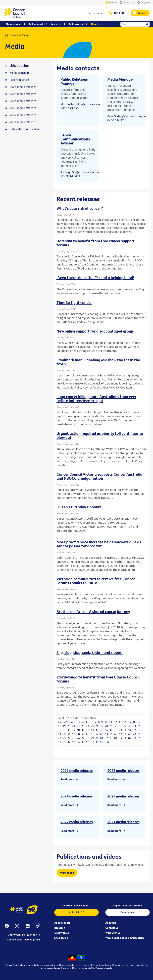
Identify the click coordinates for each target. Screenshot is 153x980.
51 (130, 730)
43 (92, 730)
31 (120, 726)
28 (106, 726)
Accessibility (127, 2)
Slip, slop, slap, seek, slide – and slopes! (90, 652)
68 (125, 734)
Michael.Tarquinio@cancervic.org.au (84, 104)
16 (134, 722)
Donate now (127, 912)
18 (60, 726)
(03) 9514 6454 (70, 176)
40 (78, 730)
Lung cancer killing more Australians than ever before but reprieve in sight (96, 399)
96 (88, 742)
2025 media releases (123, 770)
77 (83, 738)
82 (106, 738)
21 (74, 726)
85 (120, 738)
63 (102, 734)
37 (64, 730)
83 (111, 738)
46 (106, 730)
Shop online (61, 938)
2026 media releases (77, 770)
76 (78, 738)
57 (74, 734)
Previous (70, 722)
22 (78, 726)
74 (69, 738)
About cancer (62, 923)
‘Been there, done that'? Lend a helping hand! (95, 278)
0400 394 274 (116, 120)
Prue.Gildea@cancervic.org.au (127, 116)
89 (139, 738)
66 (116, 734)
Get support (36, 24)
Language (143, 2)
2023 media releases (123, 796)
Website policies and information (125, 938)
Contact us (112, 928)
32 (125, 726)
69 (130, 734)
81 (102, 738)
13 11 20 (119, 13)
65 (111, 734)
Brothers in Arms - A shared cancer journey (93, 611)
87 (130, 738)
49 (120, 730)
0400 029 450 (70, 108)
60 (88, 734)
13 (120, 722)
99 (102, 742)
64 (106, 734)
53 (139, 730)
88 (134, 738)
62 (97, 734)
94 (78, 742)
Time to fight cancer (74, 302)
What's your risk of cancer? (80, 208)
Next (106, 742)
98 (97, 742)
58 (78, 734)
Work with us (113, 933)
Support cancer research (128, 905)
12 (115, 722)
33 (130, 726)
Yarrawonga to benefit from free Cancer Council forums (98, 679)
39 (74, 730)
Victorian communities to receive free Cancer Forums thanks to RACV (96, 581)
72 (60, 738)
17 (139, 722)
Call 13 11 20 (77, 912)
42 (88, 730)
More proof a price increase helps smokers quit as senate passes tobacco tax (99, 544)
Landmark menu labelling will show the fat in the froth (98, 362)
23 (83, 726)
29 (111, 726)
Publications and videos (25, 129)
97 (92, 742)
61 (92, 734)
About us (111, 2)
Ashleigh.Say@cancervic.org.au (81, 172)
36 (60, 730)
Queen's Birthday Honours (79, 507)
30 (116, 726)
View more (67, 873)
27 (102, 726)
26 (97, 726)
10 (106, 722)
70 (134, 734)
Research (60, 928)
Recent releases (20, 80)
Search (147, 24)
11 (111, 722)
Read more (67, 779)
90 (60, 742)
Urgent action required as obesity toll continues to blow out (100, 435)
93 (74, 742)
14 (125, 722)
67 (120, 734)
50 (125, 730)
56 (69, 734)
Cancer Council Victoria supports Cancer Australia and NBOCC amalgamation (99, 476)
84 (116, 738)
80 (97, 738)
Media (27, 35)
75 (74, 738)
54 (60, 734)
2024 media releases (77, 796)
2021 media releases (123, 822)
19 (64, 726)
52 (134, 730)
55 (64, 734)
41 (83, 730)
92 (69, 742)
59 (83, 734)
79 (92, 738)
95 (83, 742)
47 (111, 730)
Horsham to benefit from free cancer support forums (96, 243)
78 (88, 738)
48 (116, 730)
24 (88, 726)
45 (102, 730)
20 (69, 726)
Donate (142, 13)
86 (125, 738)
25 (92, 726)
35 (139, 726)
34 (134, 726)
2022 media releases (77, 822)
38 (69, 730)
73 (64, 738)
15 (129, 722)
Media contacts (20, 73)
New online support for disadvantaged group (95, 331)
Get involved (62, 933)
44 (97, 730)
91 (64, 742)
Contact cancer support (76, 905)
